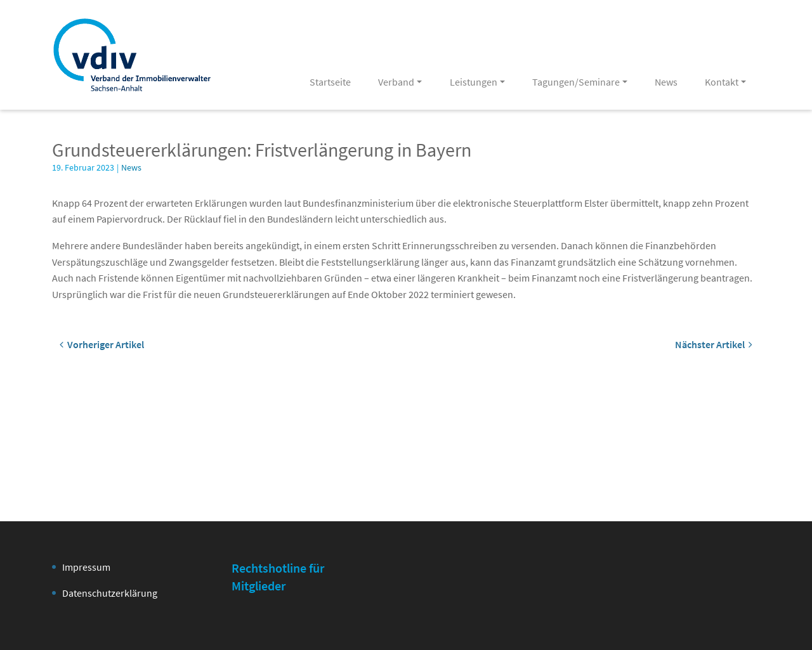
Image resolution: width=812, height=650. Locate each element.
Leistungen (474, 82)
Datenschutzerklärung (110, 593)
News (666, 82)
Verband (396, 82)
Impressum (86, 567)
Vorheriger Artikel (102, 344)
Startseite (330, 82)
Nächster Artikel (714, 344)
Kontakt (722, 82)
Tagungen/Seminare (576, 82)
